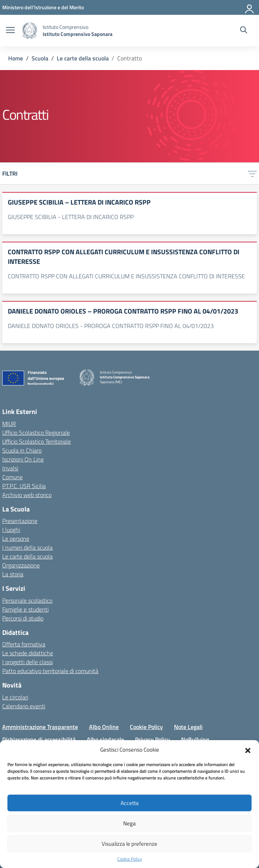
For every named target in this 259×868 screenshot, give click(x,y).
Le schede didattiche (28, 653)
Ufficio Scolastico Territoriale (37, 441)
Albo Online (104, 727)
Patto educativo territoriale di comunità (50, 671)
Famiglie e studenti (25, 609)
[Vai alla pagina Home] (16, 58)
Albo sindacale (105, 739)
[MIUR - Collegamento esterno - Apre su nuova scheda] (43, 7)
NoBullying (195, 739)
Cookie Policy (130, 859)
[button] (248, 750)
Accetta (130, 803)
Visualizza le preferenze (129, 844)
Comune (12, 477)
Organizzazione (21, 565)
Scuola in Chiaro (22, 450)
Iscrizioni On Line (23, 459)
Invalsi (10, 468)
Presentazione (20, 521)
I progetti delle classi (27, 662)
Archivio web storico (27, 495)
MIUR (9, 424)
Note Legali (188, 727)
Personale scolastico (27, 600)
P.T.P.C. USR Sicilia (24, 486)
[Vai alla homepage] (30, 31)
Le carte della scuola (27, 556)
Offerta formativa (24, 644)
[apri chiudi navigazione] (10, 31)
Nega (129, 823)
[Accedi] (250, 7)
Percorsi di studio (23, 618)
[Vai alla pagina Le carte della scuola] (83, 58)
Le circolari (15, 697)
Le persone (16, 539)
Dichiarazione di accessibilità (39, 739)
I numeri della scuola (27, 547)
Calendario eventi (24, 706)
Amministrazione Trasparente (40, 727)
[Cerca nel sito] (244, 31)
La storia (13, 574)
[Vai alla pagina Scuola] (40, 58)
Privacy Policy (153, 739)
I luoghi (11, 530)
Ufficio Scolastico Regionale (36, 433)
